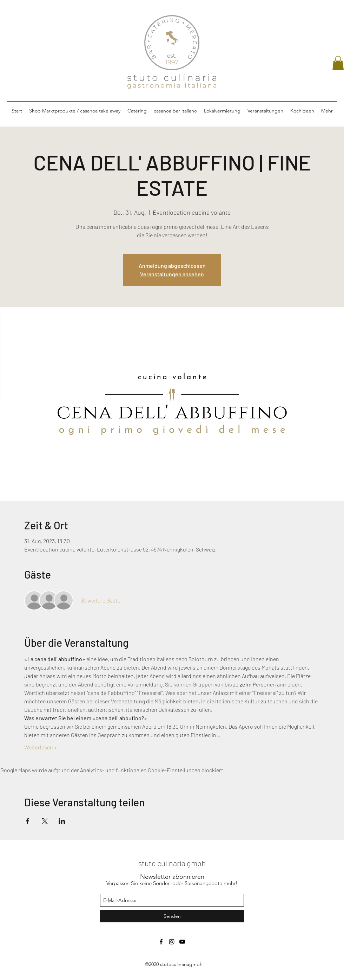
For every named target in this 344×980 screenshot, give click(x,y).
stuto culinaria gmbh (172, 863)
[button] (338, 63)
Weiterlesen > (41, 747)
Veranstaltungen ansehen (172, 274)
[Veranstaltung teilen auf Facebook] (28, 821)
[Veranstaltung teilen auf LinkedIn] (62, 821)
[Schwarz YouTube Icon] (182, 942)
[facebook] (161, 942)
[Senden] (172, 916)
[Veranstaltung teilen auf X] (45, 821)
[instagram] (172, 942)
